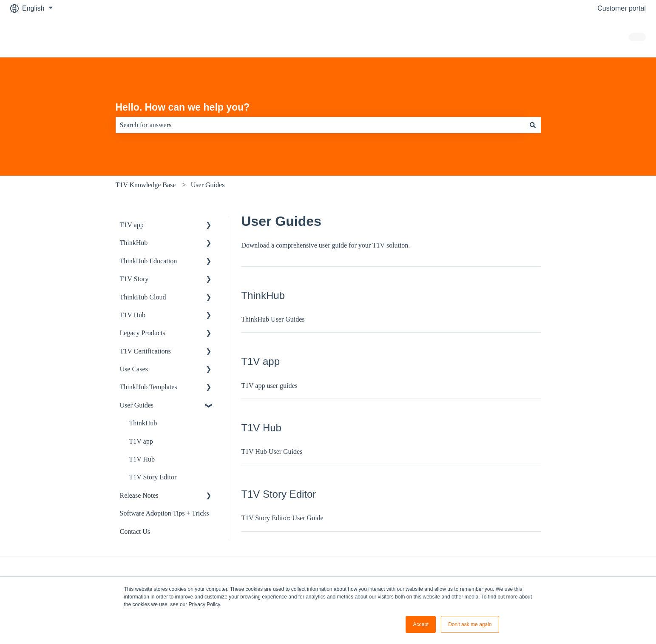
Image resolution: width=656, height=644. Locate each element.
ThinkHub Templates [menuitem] (149, 387)
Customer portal (622, 8)
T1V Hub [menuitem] (133, 315)
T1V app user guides (269, 386)
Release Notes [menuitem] (139, 495)
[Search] (533, 125)
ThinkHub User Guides (273, 319)
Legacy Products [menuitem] (143, 333)
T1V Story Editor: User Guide (282, 518)
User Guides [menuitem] (137, 405)
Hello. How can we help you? (183, 107)
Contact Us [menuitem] (135, 531)
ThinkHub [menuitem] (134, 243)
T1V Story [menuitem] (134, 279)
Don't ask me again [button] (470, 624)
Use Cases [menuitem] (134, 369)
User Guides (208, 185)
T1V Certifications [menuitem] (145, 351)
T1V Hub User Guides (272, 452)
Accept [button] (421, 624)
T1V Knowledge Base (146, 185)
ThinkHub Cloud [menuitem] (143, 297)
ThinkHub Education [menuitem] (149, 261)
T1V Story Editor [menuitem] (153, 477)
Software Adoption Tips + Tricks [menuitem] (165, 513)
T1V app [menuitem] (132, 225)
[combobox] (320, 125)
